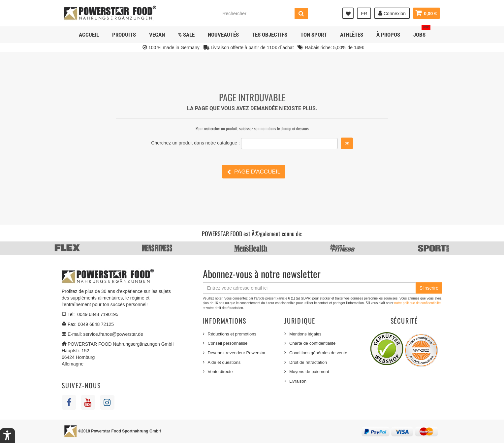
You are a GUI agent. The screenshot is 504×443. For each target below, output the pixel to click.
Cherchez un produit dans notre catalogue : (195, 143)
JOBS (422, 32)
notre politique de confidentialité (417, 303)
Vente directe (220, 372)
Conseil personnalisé (228, 343)
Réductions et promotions (232, 334)
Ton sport (314, 35)
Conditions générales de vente (318, 353)
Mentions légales (305, 334)
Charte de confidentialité (312, 343)
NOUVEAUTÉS (223, 35)
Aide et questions (224, 362)
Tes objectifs (270, 35)
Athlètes (352, 35)
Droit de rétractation (308, 362)
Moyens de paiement (309, 372)
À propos (388, 35)
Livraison (298, 381)
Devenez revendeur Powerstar (237, 353)
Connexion (392, 13)
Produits (124, 35)
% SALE (186, 35)
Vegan (157, 35)
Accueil (89, 35)
